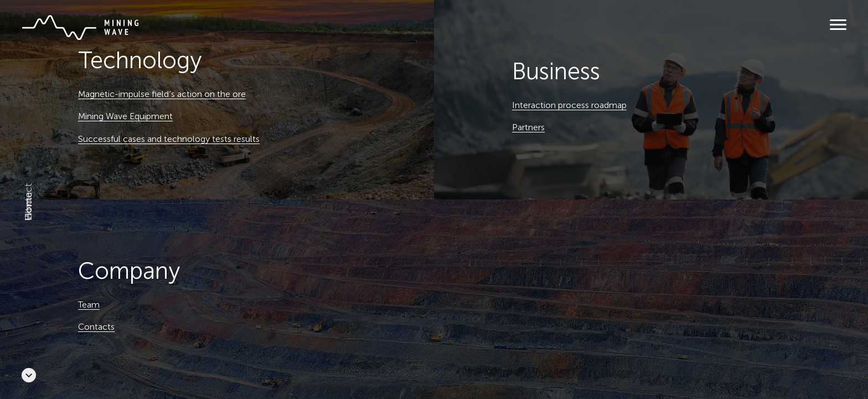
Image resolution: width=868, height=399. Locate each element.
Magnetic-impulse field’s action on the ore (162, 94)
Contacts (96, 327)
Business (556, 71)
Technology (140, 60)
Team (89, 305)
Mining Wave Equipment (125, 116)
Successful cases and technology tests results (169, 139)
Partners (528, 127)
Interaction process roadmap (569, 105)
